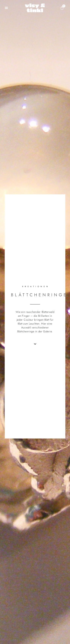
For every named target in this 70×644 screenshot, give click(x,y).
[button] (6, 8)
